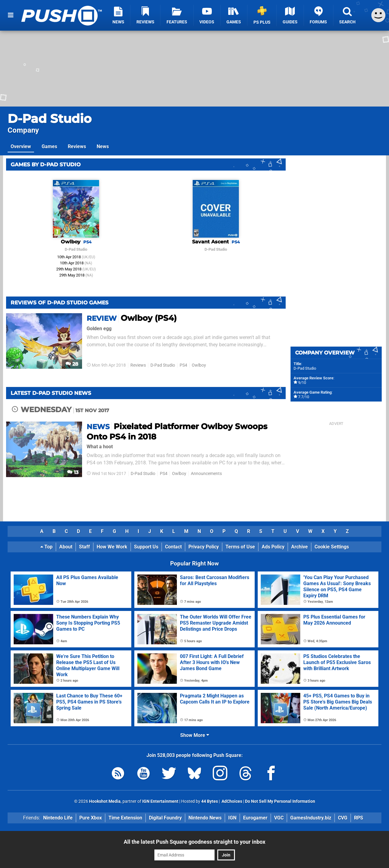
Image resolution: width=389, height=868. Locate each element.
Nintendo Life (58, 818)
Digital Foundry (165, 818)
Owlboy (199, 365)
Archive (299, 547)
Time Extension (125, 818)
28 (72, 364)
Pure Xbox (91, 818)
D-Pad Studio (50, 119)
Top (46, 547)
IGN (232, 818)
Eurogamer (255, 818)
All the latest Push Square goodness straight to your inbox (194, 842)
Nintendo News (205, 818)
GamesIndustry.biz (311, 818)
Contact (173, 547)
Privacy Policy (204, 547)
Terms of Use (240, 547)
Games (49, 146)
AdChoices (231, 801)
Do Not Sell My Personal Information (280, 801)
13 (73, 472)
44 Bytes (210, 801)
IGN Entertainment (160, 801)
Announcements (206, 474)
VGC (279, 818)
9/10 (302, 383)
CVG (343, 818)
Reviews (77, 146)
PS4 (183, 365)
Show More (195, 735)
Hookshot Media (105, 801)
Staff (84, 547)
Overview (21, 146)
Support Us (146, 547)
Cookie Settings (332, 547)
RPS (359, 818)
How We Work (112, 547)
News (103, 146)
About (66, 547)
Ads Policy (273, 547)
